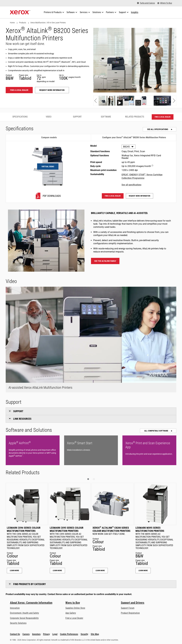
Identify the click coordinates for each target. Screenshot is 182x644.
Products (23, 23)
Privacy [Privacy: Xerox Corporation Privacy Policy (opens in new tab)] (46, 634)
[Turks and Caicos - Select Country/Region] (146, 3)
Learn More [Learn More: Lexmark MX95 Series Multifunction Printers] (143, 571)
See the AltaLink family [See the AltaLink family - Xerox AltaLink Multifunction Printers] (105, 261)
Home (12, 23)
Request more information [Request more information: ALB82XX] (52, 90)
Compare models (49, 137)
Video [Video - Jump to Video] (49, 117)
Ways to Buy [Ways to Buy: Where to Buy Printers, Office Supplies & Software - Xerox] (73, 603)
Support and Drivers (133, 603)
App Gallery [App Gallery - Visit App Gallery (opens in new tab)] (71, 613)
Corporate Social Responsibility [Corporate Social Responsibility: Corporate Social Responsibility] (24, 618)
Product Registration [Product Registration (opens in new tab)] (130, 613)
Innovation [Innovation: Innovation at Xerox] (15, 608)
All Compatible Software (156, 431)
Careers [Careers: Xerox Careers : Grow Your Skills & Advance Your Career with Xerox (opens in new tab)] (26, 634)
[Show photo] (107, 101)
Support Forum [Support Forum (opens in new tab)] (128, 608)
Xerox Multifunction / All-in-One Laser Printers (48, 23)
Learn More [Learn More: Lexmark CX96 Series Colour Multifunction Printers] (14, 571)
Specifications (20, 117)
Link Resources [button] (22, 419)
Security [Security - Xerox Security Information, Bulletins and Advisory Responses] (84, 634)
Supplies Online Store (75, 608)
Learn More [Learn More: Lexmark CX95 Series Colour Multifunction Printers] (57, 571)
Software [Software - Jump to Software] (106, 117)
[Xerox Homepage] (20, 12)
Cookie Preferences (69, 634)
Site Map (95, 634)
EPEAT (125, 175)
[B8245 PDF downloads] (48, 196)
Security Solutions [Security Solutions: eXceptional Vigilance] (18, 623)
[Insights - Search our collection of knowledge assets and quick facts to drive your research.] (135, 12)
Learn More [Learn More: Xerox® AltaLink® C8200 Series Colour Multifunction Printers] (100, 571)
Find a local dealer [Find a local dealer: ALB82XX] (19, 90)
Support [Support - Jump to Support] (77, 117)
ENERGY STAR (137, 175)
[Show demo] (144, 101)
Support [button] (18, 411)
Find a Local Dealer (74, 618)
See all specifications (158, 129)
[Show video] (126, 101)
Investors (36, 634)
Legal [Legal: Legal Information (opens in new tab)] (55, 634)
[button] (96, 101)
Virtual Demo (48, 167)
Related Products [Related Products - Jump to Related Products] (135, 117)
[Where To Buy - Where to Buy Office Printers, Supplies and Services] (165, 3)
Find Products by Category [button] (30, 584)
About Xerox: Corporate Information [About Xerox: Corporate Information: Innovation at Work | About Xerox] (31, 603)
